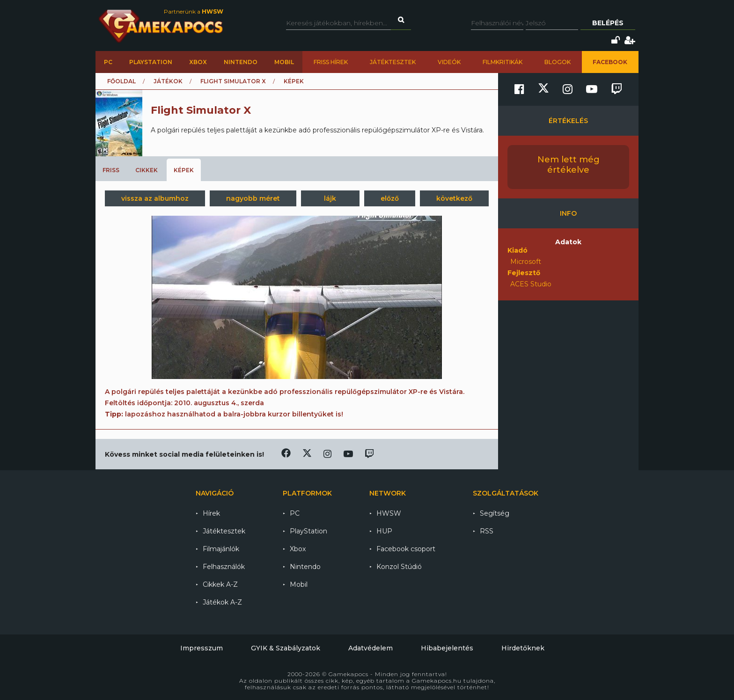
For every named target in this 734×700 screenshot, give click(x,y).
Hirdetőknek (523, 648)
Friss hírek (331, 62)
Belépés (608, 23)
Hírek (211, 513)
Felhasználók (224, 567)
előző (390, 198)
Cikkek (147, 170)
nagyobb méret (253, 198)
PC (108, 62)
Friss (111, 170)
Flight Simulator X (233, 81)
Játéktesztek (393, 62)
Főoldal (121, 81)
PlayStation (151, 62)
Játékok (168, 81)
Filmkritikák (503, 62)
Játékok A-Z (222, 602)
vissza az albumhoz (155, 198)
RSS (487, 531)
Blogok (558, 62)
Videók (449, 62)
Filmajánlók (221, 549)
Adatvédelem (371, 648)
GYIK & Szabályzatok (286, 648)
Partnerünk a (194, 11)
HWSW (389, 513)
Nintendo (241, 62)
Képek (184, 170)
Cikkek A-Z (220, 584)
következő (454, 198)
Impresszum (202, 648)
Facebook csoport (406, 549)
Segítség (495, 513)
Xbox (198, 62)
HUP (384, 531)
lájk (330, 198)
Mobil (284, 62)
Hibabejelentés (447, 648)
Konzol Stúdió (399, 567)
